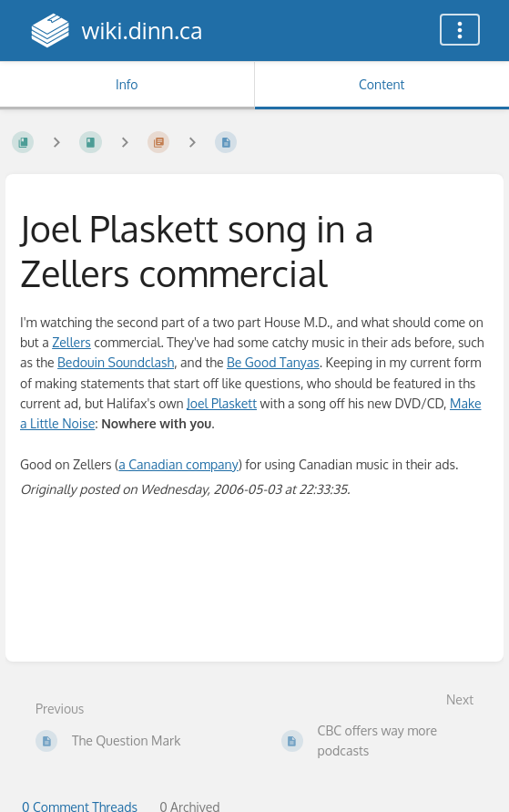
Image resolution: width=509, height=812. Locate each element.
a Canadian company (178, 464)
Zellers (71, 342)
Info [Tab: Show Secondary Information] (127, 84)
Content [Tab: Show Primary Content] (382, 84)
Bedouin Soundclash (116, 362)
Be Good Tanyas (273, 362)
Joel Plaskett (222, 403)
